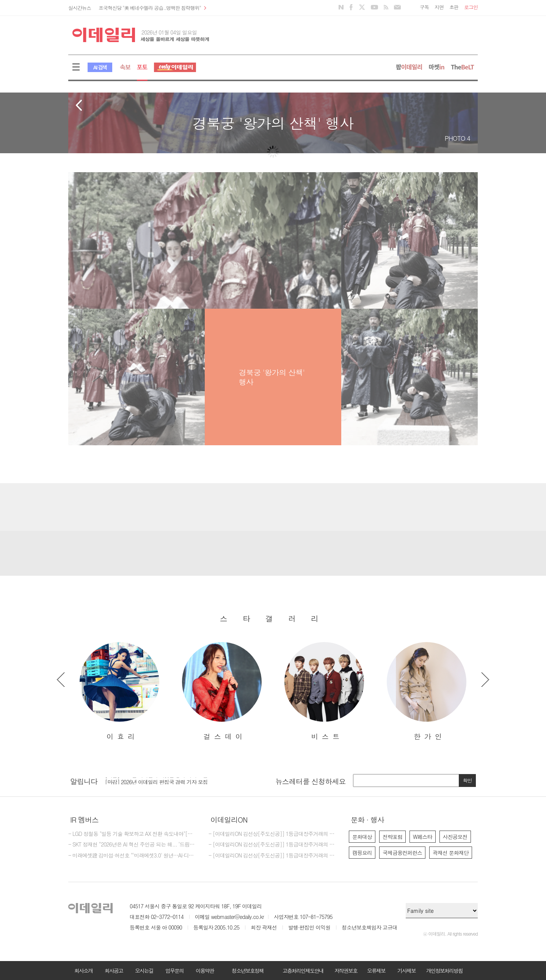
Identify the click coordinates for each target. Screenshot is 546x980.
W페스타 (423, 837)
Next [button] (485, 680)
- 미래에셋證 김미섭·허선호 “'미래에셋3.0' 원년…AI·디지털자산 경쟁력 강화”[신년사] (133, 856)
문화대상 (362, 837)
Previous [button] (61, 680)
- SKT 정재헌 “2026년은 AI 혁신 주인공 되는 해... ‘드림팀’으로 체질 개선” (133, 845)
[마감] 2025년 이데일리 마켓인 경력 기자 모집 (156, 778)
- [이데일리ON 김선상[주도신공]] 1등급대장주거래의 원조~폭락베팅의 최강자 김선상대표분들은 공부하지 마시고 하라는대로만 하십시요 (273, 834)
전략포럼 (392, 837)
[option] (119, 692)
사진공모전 (455, 837)
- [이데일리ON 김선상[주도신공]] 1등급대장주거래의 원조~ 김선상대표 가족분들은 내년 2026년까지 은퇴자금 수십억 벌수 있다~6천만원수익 (273, 845)
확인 (468, 780)
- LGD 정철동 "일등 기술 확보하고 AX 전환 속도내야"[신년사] (133, 834)
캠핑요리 (362, 853)
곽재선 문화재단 (451, 853)
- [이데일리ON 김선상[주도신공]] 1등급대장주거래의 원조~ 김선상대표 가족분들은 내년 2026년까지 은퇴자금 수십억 (273, 856)
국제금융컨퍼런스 (402, 853)
